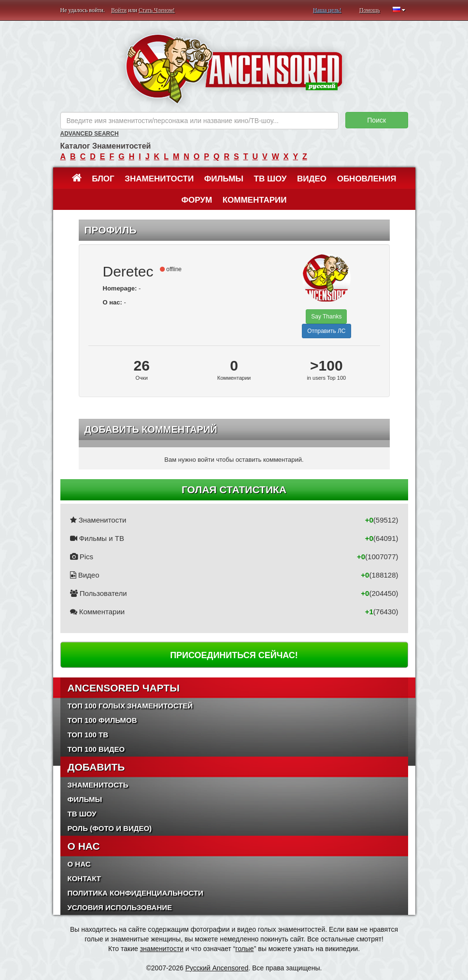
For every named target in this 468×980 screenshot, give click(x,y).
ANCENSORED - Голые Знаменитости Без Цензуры (234, 69)
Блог (103, 179)
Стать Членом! (157, 10)
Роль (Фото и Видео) (110, 828)
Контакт (84, 878)
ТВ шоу (270, 179)
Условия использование (120, 907)
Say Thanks (326, 317)
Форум (197, 200)
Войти (119, 10)
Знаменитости (159, 179)
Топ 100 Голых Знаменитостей (130, 706)
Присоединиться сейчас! (234, 655)
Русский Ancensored (217, 968)
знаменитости (162, 949)
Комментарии (255, 200)
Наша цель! (327, 10)
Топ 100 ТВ (88, 735)
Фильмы (224, 179)
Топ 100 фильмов (102, 720)
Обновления (367, 179)
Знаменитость (98, 785)
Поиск (376, 120)
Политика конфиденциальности (135, 893)
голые (244, 949)
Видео (312, 179)
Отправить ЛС (326, 331)
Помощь (370, 10)
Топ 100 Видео (96, 749)
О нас (79, 864)
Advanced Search (90, 134)
